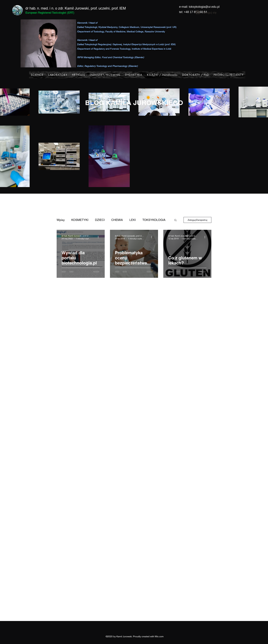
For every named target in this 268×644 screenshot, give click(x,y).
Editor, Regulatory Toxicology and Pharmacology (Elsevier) (107, 66)
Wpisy (61, 220)
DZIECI (100, 220)
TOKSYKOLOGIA (154, 220)
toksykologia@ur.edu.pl (204, 7)
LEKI (133, 220)
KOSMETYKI (80, 220)
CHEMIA (117, 220)
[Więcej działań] (99, 237)
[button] (175, 220)
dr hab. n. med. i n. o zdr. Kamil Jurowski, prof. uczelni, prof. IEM (76, 8)
